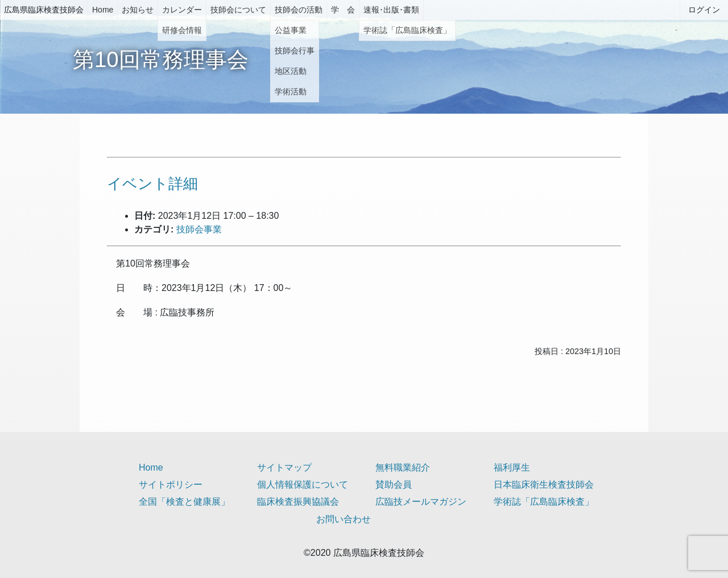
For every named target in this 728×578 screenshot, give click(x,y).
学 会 (343, 10)
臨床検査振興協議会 (298, 502)
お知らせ (138, 10)
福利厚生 (512, 467)
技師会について (238, 10)
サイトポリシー (171, 485)
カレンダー (182, 10)
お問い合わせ (344, 519)
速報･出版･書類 (391, 10)
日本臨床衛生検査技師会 (544, 485)
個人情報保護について (303, 485)
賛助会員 (394, 485)
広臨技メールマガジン (421, 502)
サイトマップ (284, 467)
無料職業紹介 (403, 467)
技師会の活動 (299, 10)
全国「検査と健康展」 (184, 502)
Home (103, 10)
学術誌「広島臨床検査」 (544, 502)
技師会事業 (199, 229)
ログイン (704, 10)
